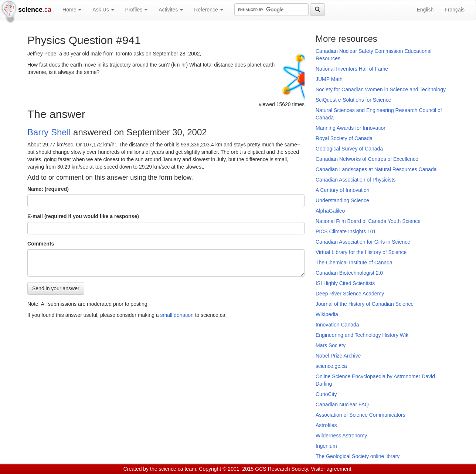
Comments (41, 244)
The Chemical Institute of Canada (354, 263)
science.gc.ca (331, 366)
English (425, 10)
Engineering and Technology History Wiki (363, 335)
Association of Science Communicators (361, 415)
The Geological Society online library (358, 456)
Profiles (137, 10)
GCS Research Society (281, 469)
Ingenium (326, 446)
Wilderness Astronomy (341, 436)
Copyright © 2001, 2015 (226, 469)
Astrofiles (326, 425)
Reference (208, 10)
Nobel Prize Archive (338, 356)
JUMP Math (329, 79)
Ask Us (103, 10)
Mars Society (331, 345)
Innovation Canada (337, 325)
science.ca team (177, 469)
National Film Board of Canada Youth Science (368, 221)
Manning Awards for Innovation (351, 128)
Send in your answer (56, 288)
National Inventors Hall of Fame (352, 69)
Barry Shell (49, 132)
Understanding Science (342, 200)
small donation (177, 315)
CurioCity (326, 394)
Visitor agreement (331, 469)
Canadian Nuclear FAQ (342, 404)
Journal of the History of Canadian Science (365, 304)
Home (72, 10)
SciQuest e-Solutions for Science (353, 100)
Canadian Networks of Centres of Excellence (367, 159)
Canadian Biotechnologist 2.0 (349, 273)
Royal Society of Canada (344, 138)
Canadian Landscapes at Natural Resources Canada (376, 169)
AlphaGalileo (330, 211)
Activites (171, 10)
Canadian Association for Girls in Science (363, 242)
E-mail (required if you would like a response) (83, 216)
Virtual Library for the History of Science (361, 252)
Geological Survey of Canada (349, 149)
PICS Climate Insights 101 (346, 231)
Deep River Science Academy (350, 294)
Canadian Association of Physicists (356, 180)
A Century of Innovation (343, 190)
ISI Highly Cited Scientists (345, 283)
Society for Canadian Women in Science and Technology (381, 89)
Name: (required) (48, 189)
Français (455, 10)
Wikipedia (327, 314)
